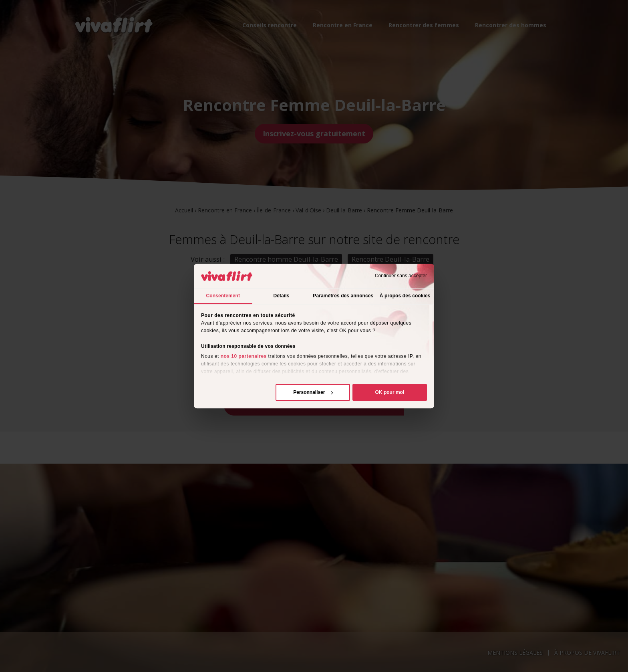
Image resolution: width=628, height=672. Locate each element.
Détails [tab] (281, 296)
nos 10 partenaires (244, 356)
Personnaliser (313, 392)
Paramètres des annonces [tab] (343, 296)
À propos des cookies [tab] (405, 296)
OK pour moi (390, 392)
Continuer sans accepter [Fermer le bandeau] (401, 276)
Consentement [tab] (223, 296)
